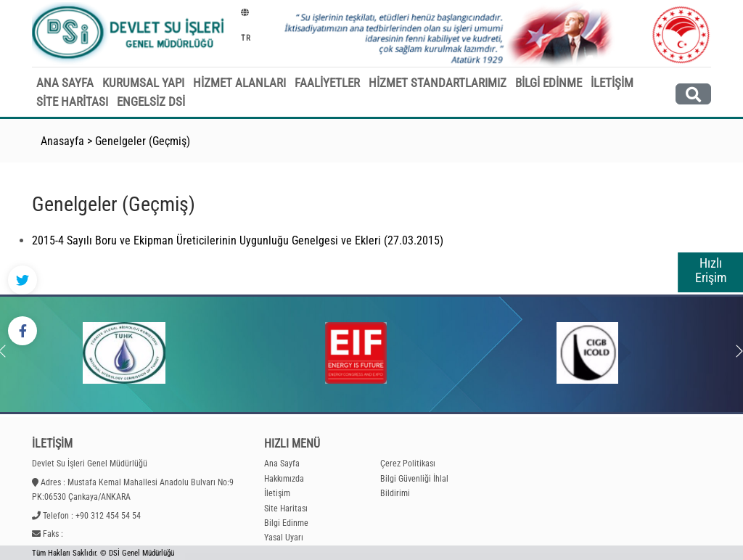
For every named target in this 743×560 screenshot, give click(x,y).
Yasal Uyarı (284, 538)
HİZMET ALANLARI (239, 83)
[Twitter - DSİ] (22, 280)
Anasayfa (62, 141)
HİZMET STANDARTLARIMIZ (438, 83)
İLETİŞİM (612, 83)
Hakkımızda (284, 479)
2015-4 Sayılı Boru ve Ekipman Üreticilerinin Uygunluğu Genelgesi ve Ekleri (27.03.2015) (238, 240)
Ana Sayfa (282, 464)
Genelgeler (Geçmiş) (143, 141)
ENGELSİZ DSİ (151, 102)
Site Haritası (286, 508)
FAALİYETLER (327, 83)
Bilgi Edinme (286, 523)
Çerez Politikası (408, 464)
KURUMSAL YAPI (143, 83)
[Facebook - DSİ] (22, 331)
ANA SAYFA (65, 83)
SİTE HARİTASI (72, 102)
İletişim (277, 493)
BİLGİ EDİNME (549, 83)
